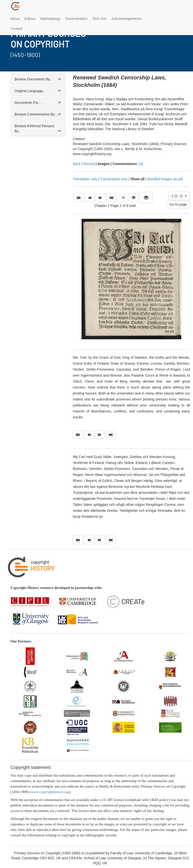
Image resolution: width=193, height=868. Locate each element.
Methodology (50, 19)
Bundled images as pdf (165, 179)
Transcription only (114, 179)
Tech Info (99, 19)
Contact (16, 29)
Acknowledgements (127, 19)
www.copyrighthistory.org (50, 792)
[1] (141, 164)
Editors (30, 19)
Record (89, 164)
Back (77, 164)
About (15, 19)
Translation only (85, 179)
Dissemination (76, 19)
